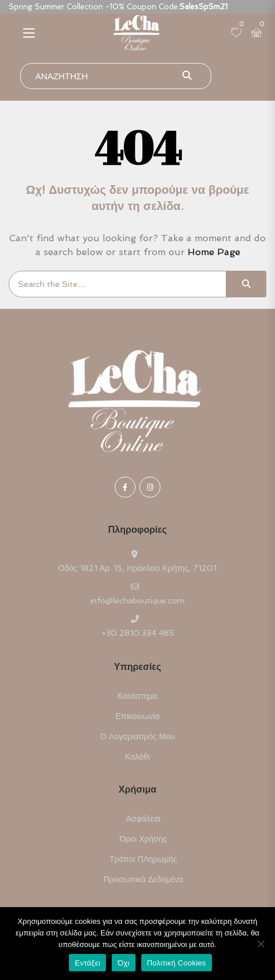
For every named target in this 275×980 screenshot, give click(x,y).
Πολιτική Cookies (177, 963)
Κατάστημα (137, 696)
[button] (29, 33)
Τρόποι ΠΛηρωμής (143, 859)
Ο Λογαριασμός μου (137, 736)
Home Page (214, 252)
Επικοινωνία (138, 716)
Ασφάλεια (144, 819)
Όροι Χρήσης (144, 839)
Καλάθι (137, 757)
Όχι (124, 963)
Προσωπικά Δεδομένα (144, 879)
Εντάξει (87, 963)
